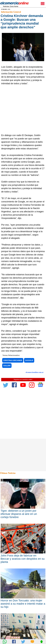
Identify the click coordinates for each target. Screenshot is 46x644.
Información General (11, 12)
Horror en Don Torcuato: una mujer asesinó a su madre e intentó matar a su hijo (23, 604)
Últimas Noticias (8, 473)
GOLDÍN (7, 366)
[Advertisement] (23, 109)
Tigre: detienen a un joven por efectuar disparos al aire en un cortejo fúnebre (19, 514)
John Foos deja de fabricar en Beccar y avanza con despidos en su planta (23, 559)
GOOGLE (29, 360)
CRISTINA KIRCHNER (13, 360)
